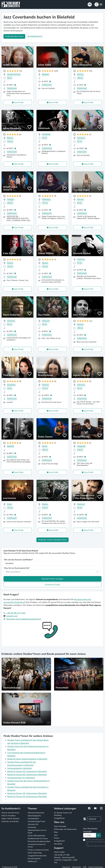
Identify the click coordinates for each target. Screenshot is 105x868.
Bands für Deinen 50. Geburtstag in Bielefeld (27, 771)
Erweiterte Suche (52, 585)
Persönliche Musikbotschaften (39, 841)
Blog (56, 832)
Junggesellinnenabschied (37, 856)
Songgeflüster (59, 818)
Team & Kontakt (60, 826)
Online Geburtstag (35, 853)
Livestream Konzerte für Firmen (37, 846)
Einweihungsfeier (34, 859)
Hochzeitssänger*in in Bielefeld (21, 778)
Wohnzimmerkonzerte (36, 813)
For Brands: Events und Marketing (63, 814)
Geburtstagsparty (34, 816)
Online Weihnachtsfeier (36, 836)
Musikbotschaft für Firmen (38, 839)
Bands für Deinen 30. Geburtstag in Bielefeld (27, 793)
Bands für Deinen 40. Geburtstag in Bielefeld (27, 797)
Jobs (56, 835)
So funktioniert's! (35, 36)
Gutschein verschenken (10, 821)
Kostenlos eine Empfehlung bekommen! (24, 619)
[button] (99, 4)
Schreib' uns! (12, 616)
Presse (57, 838)
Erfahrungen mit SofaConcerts (65, 829)
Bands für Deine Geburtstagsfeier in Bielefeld (27, 759)
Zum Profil (19, 103)
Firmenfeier (32, 827)
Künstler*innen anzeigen (52, 579)
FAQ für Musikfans (9, 816)
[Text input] (90, 835)
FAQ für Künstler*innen (10, 813)
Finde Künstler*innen (14, 36)
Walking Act (32, 861)
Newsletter (58, 844)
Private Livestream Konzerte (38, 850)
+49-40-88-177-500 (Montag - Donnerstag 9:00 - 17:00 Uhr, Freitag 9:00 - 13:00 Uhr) (66, 859)
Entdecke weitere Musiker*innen (52, 540)
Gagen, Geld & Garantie (10, 819)
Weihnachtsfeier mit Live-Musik (37, 831)
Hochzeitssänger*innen (36, 821)
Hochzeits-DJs (33, 824)
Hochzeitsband (33, 819)
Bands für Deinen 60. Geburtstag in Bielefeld (27, 775)
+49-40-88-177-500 (16, 613)
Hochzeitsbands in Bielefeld (19, 768)
